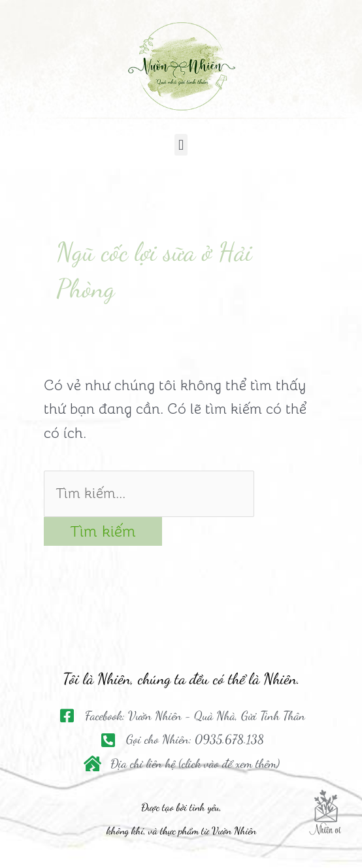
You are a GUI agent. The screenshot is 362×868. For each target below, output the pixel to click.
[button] (181, 145)
